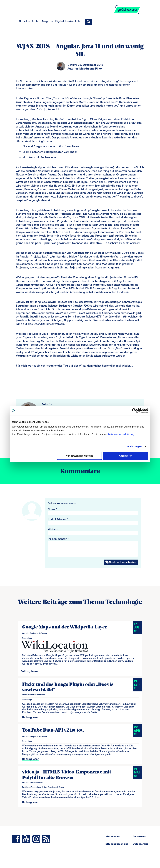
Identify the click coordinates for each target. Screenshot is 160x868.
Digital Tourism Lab (68, 21)
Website (53, 529)
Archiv (36, 21)
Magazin (47, 21)
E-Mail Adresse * (58, 519)
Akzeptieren (126, 456)
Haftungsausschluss (116, 844)
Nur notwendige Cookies (80, 456)
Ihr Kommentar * (58, 539)
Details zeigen (134, 446)
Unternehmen (112, 836)
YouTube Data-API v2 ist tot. (53, 730)
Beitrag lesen (29, 671)
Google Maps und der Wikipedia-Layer (65, 627)
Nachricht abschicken (121, 562)
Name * (52, 509)
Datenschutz (140, 844)
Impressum (139, 836)
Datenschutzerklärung (121, 434)
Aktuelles (24, 21)
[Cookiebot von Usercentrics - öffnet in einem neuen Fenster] (134, 410)
